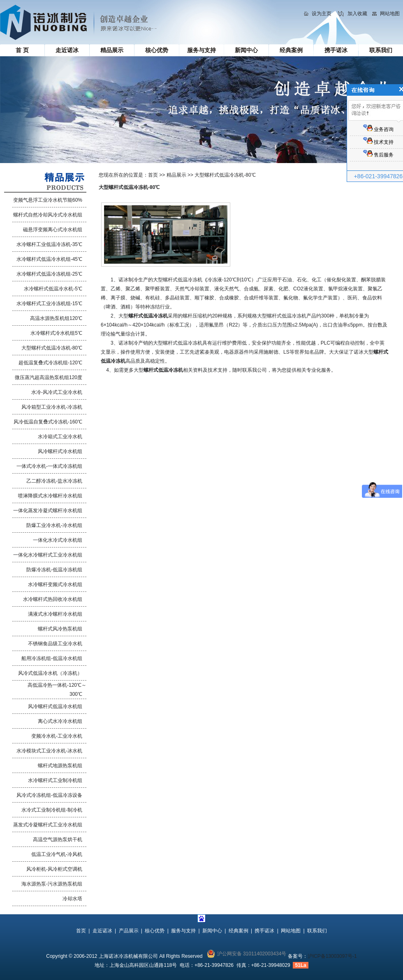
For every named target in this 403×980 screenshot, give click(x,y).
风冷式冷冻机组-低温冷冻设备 (49, 795)
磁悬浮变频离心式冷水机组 (53, 230)
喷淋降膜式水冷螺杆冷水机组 (50, 496)
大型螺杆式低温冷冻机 (178, 280)
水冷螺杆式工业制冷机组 (55, 780)
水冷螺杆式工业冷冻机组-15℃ (49, 304)
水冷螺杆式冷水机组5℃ (56, 333)
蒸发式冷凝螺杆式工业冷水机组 (48, 825)
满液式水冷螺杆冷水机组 (55, 614)
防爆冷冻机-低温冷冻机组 (54, 570)
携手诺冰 (336, 50)
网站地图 (390, 14)
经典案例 (291, 50)
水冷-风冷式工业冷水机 (57, 392)
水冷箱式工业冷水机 (60, 437)
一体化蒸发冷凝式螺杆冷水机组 (48, 511)
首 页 (22, 50)
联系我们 (381, 50)
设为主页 (322, 14)
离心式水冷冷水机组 (60, 721)
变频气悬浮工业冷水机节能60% (48, 200)
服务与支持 (201, 50)
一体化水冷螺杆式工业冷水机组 (48, 555)
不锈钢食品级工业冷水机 (55, 644)
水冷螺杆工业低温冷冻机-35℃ (49, 244)
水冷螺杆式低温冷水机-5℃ (53, 289)
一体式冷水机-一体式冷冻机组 (49, 466)
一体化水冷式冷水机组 (58, 540)
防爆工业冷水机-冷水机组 (54, 525)
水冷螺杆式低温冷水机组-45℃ (49, 259)
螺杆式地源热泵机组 (60, 766)
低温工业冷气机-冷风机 (57, 854)
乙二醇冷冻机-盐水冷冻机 (54, 481)
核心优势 (157, 50)
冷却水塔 (72, 899)
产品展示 (129, 931)
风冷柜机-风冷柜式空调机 (54, 869)
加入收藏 (357, 14)
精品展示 (112, 50)
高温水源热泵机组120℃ (56, 318)
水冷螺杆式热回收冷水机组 (53, 599)
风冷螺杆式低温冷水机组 (55, 706)
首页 (153, 175)
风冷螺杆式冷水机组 (60, 451)
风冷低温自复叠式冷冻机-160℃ (48, 422)
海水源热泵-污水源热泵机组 (52, 884)
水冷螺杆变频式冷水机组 (55, 584)
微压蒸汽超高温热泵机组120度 (49, 377)
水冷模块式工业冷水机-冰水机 (49, 751)
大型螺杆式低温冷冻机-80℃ (52, 348)
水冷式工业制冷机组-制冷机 (52, 810)
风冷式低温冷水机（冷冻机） (50, 673)
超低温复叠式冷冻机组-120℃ (50, 363)
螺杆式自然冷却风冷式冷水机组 (48, 215)
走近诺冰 (67, 50)
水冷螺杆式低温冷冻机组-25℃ (49, 274)
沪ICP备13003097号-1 (332, 956)
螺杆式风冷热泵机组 (60, 629)
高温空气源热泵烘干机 (58, 840)
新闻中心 (246, 50)
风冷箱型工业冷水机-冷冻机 (52, 407)
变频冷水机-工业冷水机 (57, 736)
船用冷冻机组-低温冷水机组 (52, 658)
